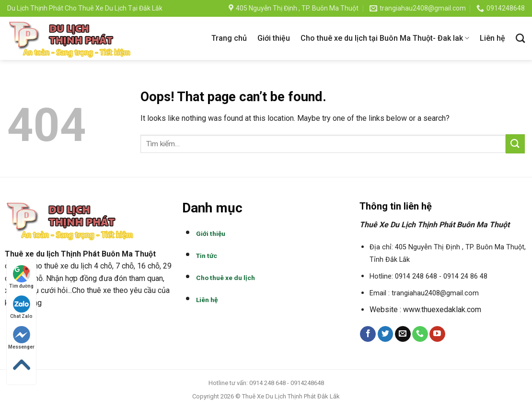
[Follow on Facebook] (368, 334)
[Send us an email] (403, 334)
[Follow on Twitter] (386, 334)
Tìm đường (21, 277)
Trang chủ (229, 38)
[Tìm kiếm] (520, 38)
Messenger (21, 338)
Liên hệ (492, 38)
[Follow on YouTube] (437, 334)
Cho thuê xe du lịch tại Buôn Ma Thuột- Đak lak (385, 38)
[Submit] (515, 144)
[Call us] (420, 334)
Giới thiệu (274, 38)
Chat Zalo (21, 307)
